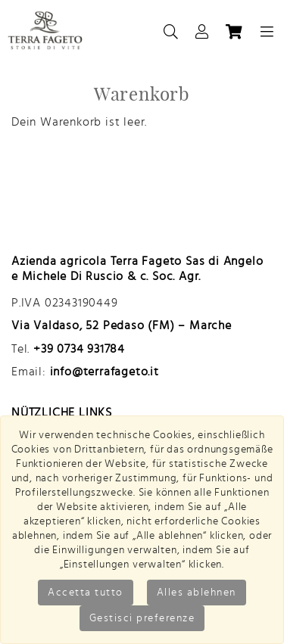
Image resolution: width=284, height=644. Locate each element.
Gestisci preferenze (142, 618)
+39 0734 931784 (79, 349)
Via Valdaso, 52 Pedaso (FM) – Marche (122, 325)
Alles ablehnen (197, 593)
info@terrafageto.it (105, 372)
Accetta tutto (86, 593)
